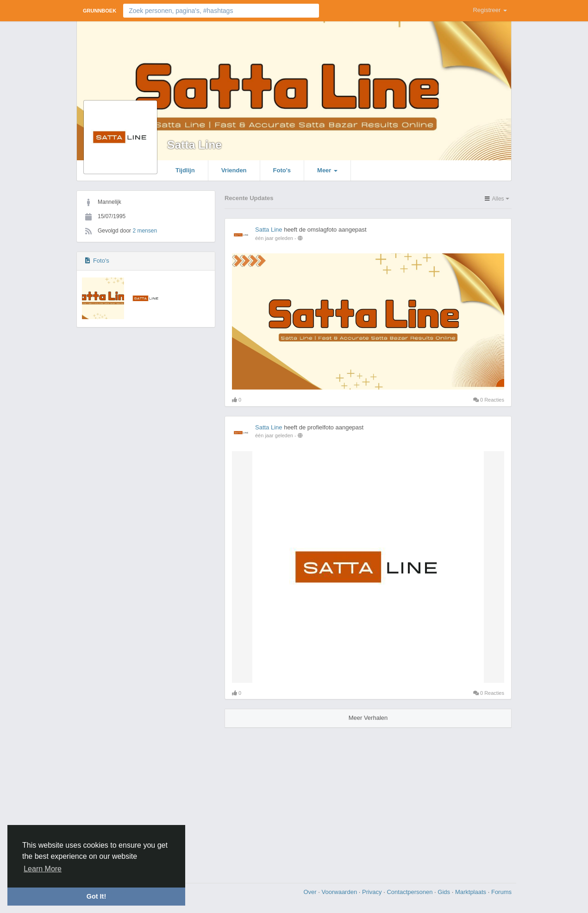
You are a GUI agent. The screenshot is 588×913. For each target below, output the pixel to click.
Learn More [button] (43, 869)
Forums (501, 892)
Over (311, 892)
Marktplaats (472, 892)
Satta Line (194, 145)
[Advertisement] (294, 802)
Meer (327, 170)
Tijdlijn (185, 170)
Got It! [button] (96, 896)
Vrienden (234, 170)
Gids (444, 892)
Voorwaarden (340, 892)
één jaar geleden (274, 238)
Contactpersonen (410, 892)
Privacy (373, 892)
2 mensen (145, 231)
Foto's (282, 170)
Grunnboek (100, 11)
